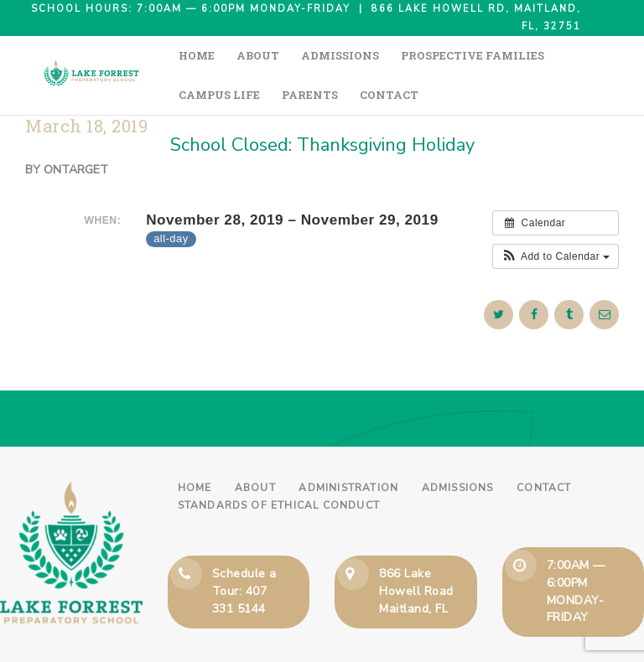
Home (195, 448)
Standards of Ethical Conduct (279, 466)
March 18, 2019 (86, 87)
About (255, 448)
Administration (348, 448)
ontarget (76, 130)
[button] (556, 217)
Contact (544, 448)
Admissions (458, 448)
